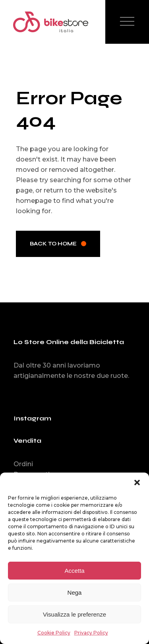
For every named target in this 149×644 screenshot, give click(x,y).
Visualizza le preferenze (74, 614)
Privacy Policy (91, 633)
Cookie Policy (54, 633)
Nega (75, 592)
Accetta (74, 571)
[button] (137, 483)
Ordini (23, 464)
